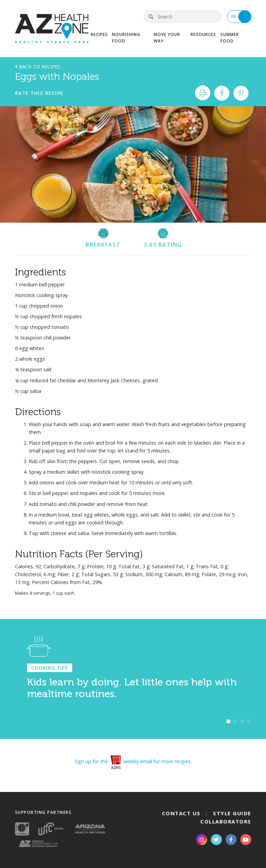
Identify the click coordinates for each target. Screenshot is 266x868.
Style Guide (232, 813)
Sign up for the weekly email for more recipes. (133, 761)
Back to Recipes (38, 67)
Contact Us (181, 813)
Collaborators (226, 821)
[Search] (182, 17)
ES (241, 17)
